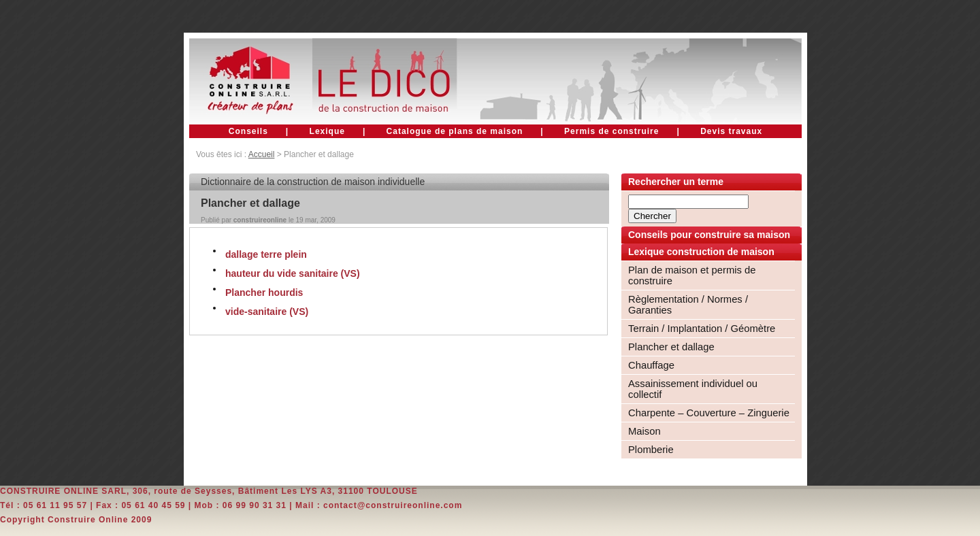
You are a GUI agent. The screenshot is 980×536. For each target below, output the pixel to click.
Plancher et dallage (671, 347)
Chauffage (651, 365)
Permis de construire (611, 131)
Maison (644, 431)
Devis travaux (731, 131)
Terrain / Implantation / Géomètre (702, 329)
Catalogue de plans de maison (455, 131)
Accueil (262, 154)
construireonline (260, 220)
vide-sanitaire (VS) (267, 312)
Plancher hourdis (264, 292)
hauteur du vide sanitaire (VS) (293, 273)
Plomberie (651, 450)
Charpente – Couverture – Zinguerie (709, 413)
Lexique (327, 131)
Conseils (248, 131)
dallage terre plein (266, 254)
